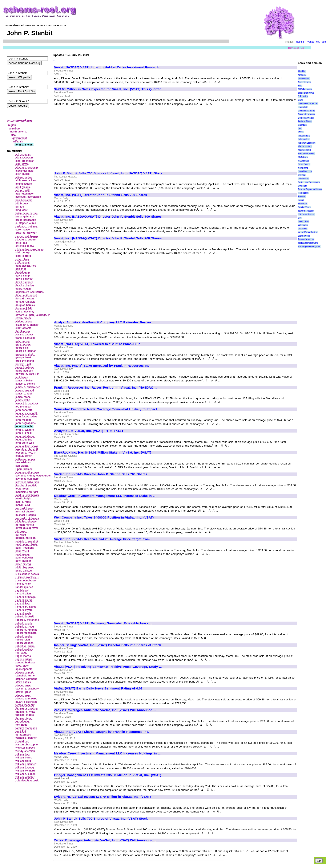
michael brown (24, 508)
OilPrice (302, 175)
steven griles (23, 692)
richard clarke (24, 600)
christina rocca (25, 246)
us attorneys (23, 735)
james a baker (24, 381)
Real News (303, 193)
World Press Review (308, 232)
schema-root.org (20, 120)
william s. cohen (25, 774)
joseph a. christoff (27, 449)
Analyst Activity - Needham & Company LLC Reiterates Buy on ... (104, 322)
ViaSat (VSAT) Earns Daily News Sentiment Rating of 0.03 (98, 688)
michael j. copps (26, 515)
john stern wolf (25, 443)
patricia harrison (25, 538)
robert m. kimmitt (26, 630)
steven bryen (23, 685)
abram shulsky (24, 157)
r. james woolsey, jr (27, 577)
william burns (24, 758)
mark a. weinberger (27, 495)
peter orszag (23, 564)
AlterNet (302, 71)
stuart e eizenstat (26, 702)
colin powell (23, 262)
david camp (23, 276)
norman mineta (25, 525)
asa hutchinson (25, 194)
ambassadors (23, 184)
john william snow (27, 446)
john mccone (23, 420)
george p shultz (25, 354)
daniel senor (23, 272)
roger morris (23, 656)
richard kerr (23, 603)
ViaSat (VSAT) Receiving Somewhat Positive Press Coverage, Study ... (108, 667)
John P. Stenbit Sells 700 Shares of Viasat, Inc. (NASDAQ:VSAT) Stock (108, 173)
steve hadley (23, 682)
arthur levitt (23, 190)
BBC (300, 86)
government (20, 138)
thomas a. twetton (26, 708)
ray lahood (22, 590)
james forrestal (25, 390)
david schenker (25, 285)
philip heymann (25, 567)
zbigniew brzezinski (27, 781)
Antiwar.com (304, 79)
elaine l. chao (24, 322)
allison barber (24, 177)
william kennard (25, 771)
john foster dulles (26, 417)
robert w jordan (25, 646)
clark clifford (23, 256)
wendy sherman (25, 751)
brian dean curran (26, 213)
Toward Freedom (306, 211)
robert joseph (24, 623)
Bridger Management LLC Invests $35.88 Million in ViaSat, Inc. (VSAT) (108, 775)
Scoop (301, 200)
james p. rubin (24, 394)
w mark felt (22, 741)
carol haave (23, 230)
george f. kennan (26, 351)
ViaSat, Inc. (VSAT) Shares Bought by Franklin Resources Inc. (102, 732)
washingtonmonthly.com (309, 247)
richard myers (24, 610)
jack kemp (22, 377)
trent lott (21, 731)
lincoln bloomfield (26, 486)
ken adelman (23, 462)
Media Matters (305, 146)
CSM (300, 100)
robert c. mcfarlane (27, 620)
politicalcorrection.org (308, 243)
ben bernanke (24, 200)
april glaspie (23, 187)
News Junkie (304, 164)
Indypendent (304, 139)
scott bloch (22, 666)
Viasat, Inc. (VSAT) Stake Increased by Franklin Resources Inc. (102, 366)
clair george (23, 253)
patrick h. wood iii (27, 541)
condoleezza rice (26, 266)
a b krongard (23, 154)
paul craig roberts (26, 544)
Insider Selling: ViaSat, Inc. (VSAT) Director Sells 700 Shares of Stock (108, 645)
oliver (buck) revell (27, 528)
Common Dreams (306, 111)
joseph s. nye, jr (25, 453)
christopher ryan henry (29, 249)
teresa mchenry (25, 705)
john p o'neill (23, 433)
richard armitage (25, 597)
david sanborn (24, 282)
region (12, 125)
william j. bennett (26, 764)
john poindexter (25, 436)
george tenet (23, 357)
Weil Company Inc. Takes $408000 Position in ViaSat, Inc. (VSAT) (104, 517)
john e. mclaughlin (27, 413)
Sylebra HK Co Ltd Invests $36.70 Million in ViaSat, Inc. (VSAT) (102, 797)
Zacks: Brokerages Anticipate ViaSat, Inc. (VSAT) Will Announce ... (105, 710)
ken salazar (22, 466)
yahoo (311, 42)
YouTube (321, 42)
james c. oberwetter (27, 387)
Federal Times (305, 121)
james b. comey (25, 384)
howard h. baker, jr (27, 374)
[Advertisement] (89, 137)
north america (19, 132)
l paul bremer (24, 469)
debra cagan (23, 289)
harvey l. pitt (23, 364)
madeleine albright (27, 492)
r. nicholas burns (26, 581)
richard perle (23, 613)
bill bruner (22, 204)
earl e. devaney (25, 312)
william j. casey (25, 767)
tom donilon (23, 721)
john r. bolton (24, 439)
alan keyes (22, 164)
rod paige (21, 653)
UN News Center (306, 214)
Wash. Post (303, 222)
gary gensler (23, 344)
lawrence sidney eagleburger (33, 476)
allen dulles (22, 174)
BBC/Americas (305, 89)
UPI (300, 218)
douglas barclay (25, 305)
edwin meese (23, 318)
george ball (22, 348)
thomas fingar (24, 718)
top (319, 861)
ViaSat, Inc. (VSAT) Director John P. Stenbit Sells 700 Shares (101, 474)
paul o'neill (22, 551)
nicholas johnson (26, 521)
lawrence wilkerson (27, 482)
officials (18, 142)
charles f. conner (26, 239)
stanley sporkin (25, 672)
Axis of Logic (304, 82)
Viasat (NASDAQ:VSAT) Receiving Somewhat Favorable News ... (103, 623)
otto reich (21, 531)
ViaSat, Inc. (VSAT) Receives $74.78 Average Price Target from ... (104, 539)
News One (303, 168)
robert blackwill (25, 617)
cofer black (22, 259)
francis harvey (24, 335)
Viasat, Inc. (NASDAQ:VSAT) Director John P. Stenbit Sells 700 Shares (108, 217)
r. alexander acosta (27, 574)
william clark (23, 761)
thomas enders (25, 715)
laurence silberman (27, 472)
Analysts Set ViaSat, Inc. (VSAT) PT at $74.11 (89, 431)
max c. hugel (23, 502)
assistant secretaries (28, 197)
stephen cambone (26, 679)
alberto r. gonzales (27, 167)
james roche (23, 397)
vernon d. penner (26, 738)
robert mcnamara (26, 633)
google (300, 42)
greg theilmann (25, 361)
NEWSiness (304, 161)
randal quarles (24, 587)
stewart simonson (26, 699)
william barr (23, 754)
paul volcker (23, 554)
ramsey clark (23, 584)
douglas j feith (24, 308)
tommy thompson (26, 728)
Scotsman (303, 204)
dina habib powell (26, 295)
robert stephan (24, 643)
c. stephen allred (26, 223)
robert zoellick (24, 649)
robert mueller (24, 636)
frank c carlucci (25, 338)
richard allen (23, 594)
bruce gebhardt (25, 217)
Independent (304, 136)
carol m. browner (26, 233)
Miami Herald (304, 150)
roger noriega (24, 659)
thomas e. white (25, 712)
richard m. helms (26, 607)
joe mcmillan (23, 407)
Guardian (302, 125)
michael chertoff (25, 512)
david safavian (24, 279)
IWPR (301, 132)
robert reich (23, 640)
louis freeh (22, 489)
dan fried (21, 269)
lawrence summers (27, 479)
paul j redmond (25, 548)
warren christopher (27, 745)
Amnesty (302, 75)
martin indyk (23, 499)
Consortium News (307, 114)
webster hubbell (25, 748)
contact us (296, 48)
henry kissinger (25, 367)
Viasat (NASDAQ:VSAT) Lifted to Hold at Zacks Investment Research (107, 67)
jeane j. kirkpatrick (27, 404)
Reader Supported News (310, 189)
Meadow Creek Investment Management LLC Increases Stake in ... (105, 496)
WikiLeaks (303, 225)
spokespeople (24, 669)
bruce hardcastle (26, 220)
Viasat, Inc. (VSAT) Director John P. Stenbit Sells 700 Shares (100, 195)
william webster (25, 777)
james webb (23, 400)
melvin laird (23, 505)
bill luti (20, 207)
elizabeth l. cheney (27, 325)
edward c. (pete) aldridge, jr (32, 315)
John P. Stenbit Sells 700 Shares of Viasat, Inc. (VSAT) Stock (101, 819)
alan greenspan (25, 161)
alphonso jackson (26, 180)
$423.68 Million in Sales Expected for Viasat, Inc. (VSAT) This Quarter (107, 89)
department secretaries (29, 292)
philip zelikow (24, 571)
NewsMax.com (305, 171)
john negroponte (25, 423)
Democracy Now (306, 118)
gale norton (22, 341)
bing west (21, 210)
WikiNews (303, 229)
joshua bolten (24, 456)
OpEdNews (303, 179)
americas (15, 128)
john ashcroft (24, 410)
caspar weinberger (27, 236)
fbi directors (23, 331)
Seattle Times (305, 207)
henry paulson (24, 371)
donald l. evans (25, 299)
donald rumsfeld (25, 302)
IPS (300, 129)
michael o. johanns (27, 518)
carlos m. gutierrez (27, 226)
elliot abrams (23, 328)
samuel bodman (25, 663)
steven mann (23, 695)
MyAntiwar (303, 157)
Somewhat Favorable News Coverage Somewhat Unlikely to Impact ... (107, 409)
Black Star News (306, 93)
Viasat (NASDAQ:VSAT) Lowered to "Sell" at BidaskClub (97, 344)
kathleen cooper (25, 459)
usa (14, 135)
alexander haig (24, 171)
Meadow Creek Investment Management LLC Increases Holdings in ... (107, 753)
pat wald (21, 535)
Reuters (302, 196)
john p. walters (25, 430)
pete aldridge (23, 561)
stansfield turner (25, 676)
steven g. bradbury (27, 689)
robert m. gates (25, 626)
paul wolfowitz (24, 558)
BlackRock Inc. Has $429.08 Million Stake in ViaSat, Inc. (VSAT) (103, 453)
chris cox (21, 243)
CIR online (303, 96)
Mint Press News (306, 154)
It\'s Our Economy (307, 143)
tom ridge (21, 725)
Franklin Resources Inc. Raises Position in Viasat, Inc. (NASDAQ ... (106, 388)
